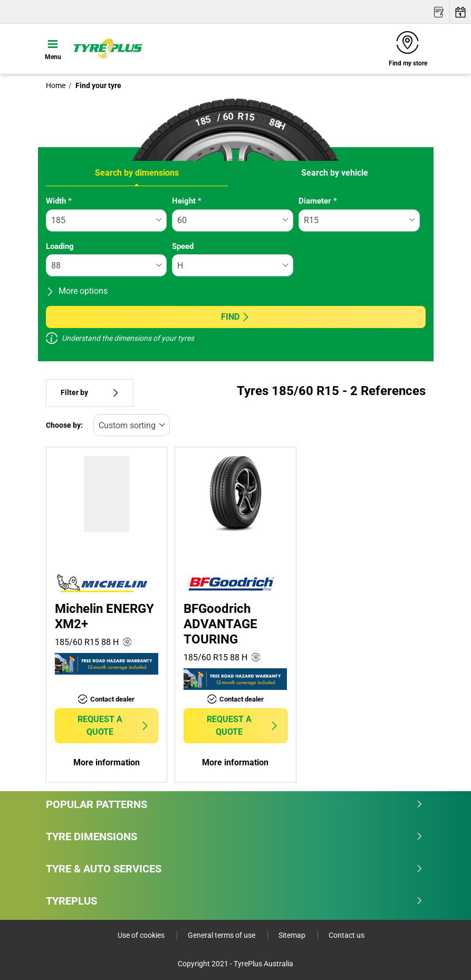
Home (56, 85)
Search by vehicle (335, 173)
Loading (60, 246)
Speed (183, 246)
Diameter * (318, 201)
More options (77, 291)
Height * (187, 201)
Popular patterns (234, 804)
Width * (59, 201)
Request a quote (113, 726)
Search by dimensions (137, 173)
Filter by (90, 393)
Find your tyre (98, 85)
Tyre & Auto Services (234, 869)
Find (235, 317)
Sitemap (293, 935)
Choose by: (64, 425)
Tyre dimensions (234, 837)
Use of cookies (142, 935)
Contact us (347, 935)
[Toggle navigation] (53, 49)
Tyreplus (234, 901)
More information (107, 762)
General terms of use (222, 935)
